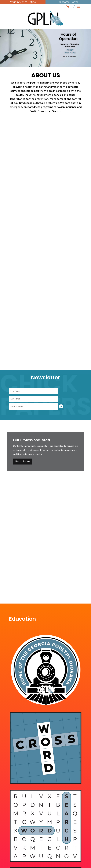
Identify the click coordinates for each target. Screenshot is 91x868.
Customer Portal (68, 2)
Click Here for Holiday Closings (70, 56)
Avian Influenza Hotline (23, 2)
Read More (23, 461)
